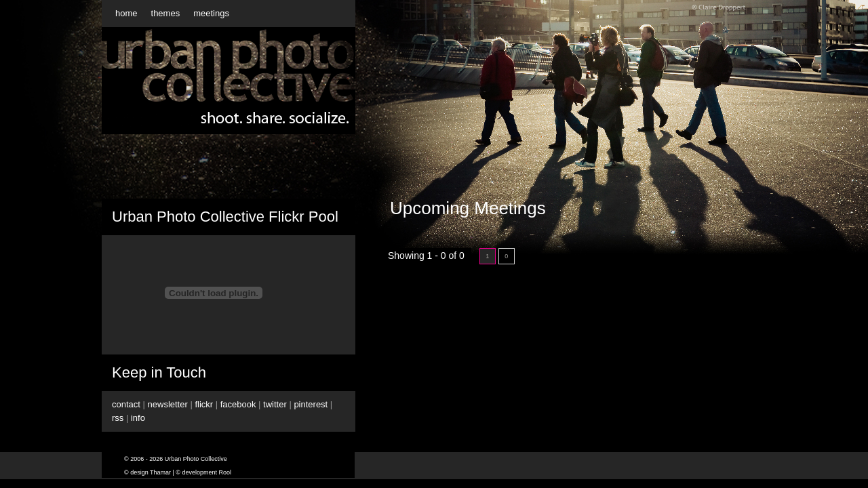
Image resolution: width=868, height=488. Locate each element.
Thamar (160, 472)
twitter (275, 404)
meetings (211, 13)
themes (166, 13)
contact (126, 404)
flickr (204, 404)
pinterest (311, 404)
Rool (225, 472)
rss (118, 418)
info (138, 418)
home (126, 13)
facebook (238, 404)
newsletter (168, 404)
